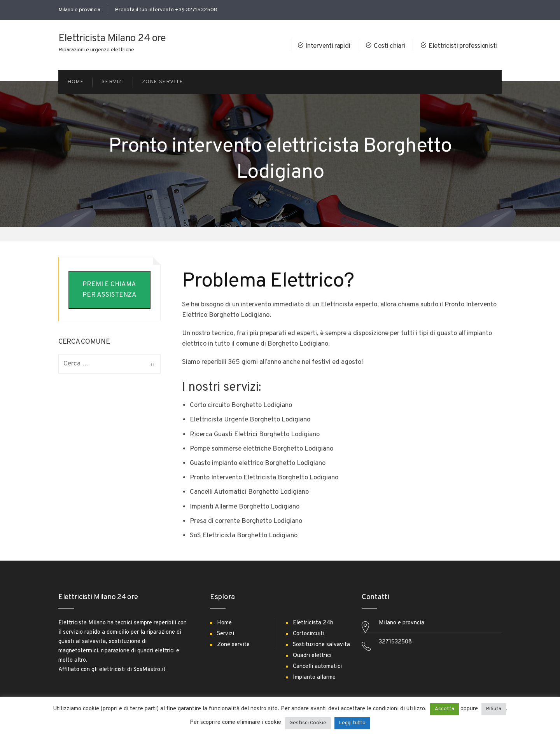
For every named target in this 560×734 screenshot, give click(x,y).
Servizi (226, 634)
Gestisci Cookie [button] (308, 723)
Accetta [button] (444, 709)
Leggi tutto (352, 723)
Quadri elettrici (312, 656)
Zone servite (233, 645)
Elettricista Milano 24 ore (112, 39)
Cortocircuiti (309, 634)
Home (224, 623)
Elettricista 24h (313, 623)
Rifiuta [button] (494, 709)
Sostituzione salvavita (321, 645)
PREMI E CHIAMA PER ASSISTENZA (109, 290)
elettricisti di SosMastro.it (132, 670)
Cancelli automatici (317, 667)
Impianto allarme (314, 677)
